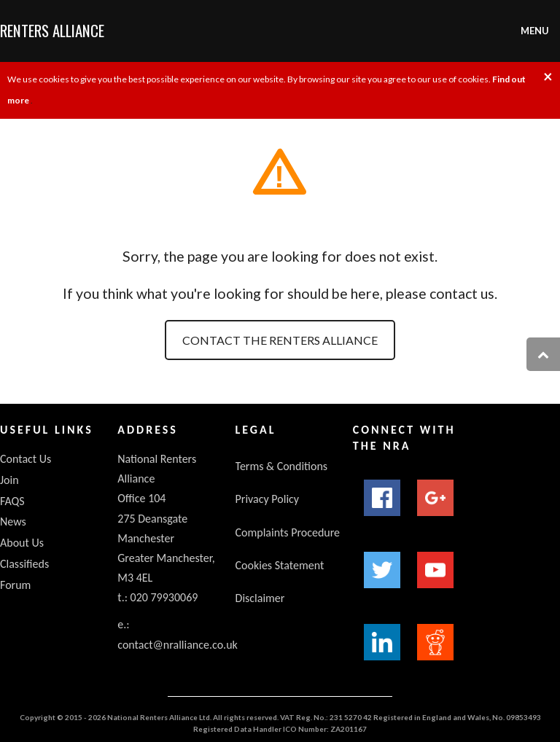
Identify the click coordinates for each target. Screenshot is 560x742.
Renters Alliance (52, 30)
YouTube (435, 570)
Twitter (382, 570)
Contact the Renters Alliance (280, 340)
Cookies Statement (280, 565)
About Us (22, 543)
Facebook (382, 498)
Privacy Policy (268, 499)
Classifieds (24, 564)
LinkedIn (382, 642)
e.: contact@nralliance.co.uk (178, 634)
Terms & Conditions (282, 466)
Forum (15, 585)
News (13, 522)
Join (9, 480)
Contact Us (26, 459)
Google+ (435, 498)
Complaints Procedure (288, 532)
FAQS (12, 501)
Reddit (435, 642)
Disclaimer (260, 598)
